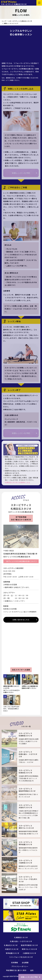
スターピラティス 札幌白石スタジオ (20, 21)
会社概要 (25, 963)
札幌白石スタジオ (11, 945)
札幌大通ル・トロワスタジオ (21, 941)
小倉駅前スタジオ (30, 953)
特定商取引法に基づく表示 (16, 970)
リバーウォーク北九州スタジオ (21, 957)
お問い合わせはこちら (21, 620)
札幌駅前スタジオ (21, 937)
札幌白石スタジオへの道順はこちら (17, 482)
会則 (32, 970)
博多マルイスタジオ (29, 949)
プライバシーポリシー (20, 966)
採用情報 (15, 963)
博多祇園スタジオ (13, 953)
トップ (4, 21)
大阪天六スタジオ (12, 949)
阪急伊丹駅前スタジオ (29, 945)
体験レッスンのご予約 (29, 977)
